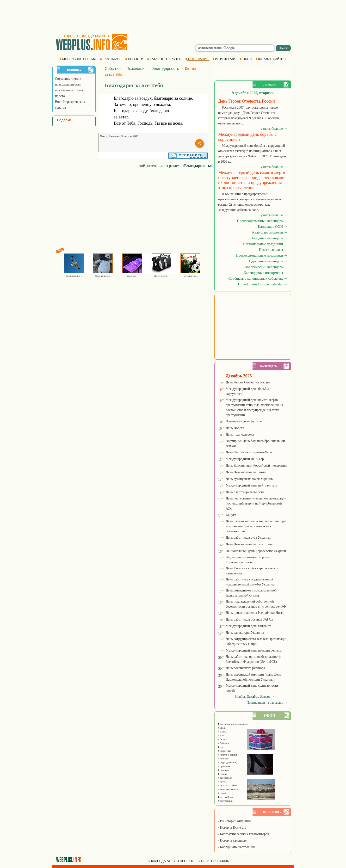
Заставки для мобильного (233, 724)
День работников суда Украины (248, 538)
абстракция (225, 801)
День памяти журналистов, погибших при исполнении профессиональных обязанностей (256, 526)
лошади (223, 758)
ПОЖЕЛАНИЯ (197, 59)
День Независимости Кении (246, 472)
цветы (222, 782)
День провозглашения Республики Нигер (255, 613)
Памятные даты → (273, 250)
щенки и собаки (227, 785)
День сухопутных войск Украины (249, 479)
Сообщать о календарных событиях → (258, 278)
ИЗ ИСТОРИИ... (226, 59)
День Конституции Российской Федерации (256, 465)
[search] (235, 48)
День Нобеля (235, 428)
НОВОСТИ (135, 59)
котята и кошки (227, 755)
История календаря (232, 840)
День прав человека (240, 434)
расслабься (225, 778)
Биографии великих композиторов (243, 834)
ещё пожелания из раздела (175, 166)
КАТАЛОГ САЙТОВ (271, 59)
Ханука (231, 515)
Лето (221, 735)
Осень (222, 739)
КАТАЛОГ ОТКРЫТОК (165, 59)
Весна (222, 732)
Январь (265, 697)
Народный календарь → (269, 238)
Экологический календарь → (265, 267)
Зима (221, 728)
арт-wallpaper (226, 797)
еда (220, 747)
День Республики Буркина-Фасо (249, 452)
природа (223, 770)
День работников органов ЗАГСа (249, 619)
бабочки (223, 743)
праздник (224, 766)
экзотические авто (229, 789)
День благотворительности (245, 492)
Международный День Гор (245, 459)
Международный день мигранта (249, 626)
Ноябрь (241, 697)
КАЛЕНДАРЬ (111, 59)
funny (222, 793)
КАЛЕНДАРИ (160, 861)
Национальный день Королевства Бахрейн (256, 551)
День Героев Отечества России (248, 382)
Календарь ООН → (273, 227)
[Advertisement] (173, 17)
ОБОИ (246, 59)
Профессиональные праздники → (262, 255)
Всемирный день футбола (244, 421)
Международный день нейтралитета (251, 485)
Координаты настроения (236, 847)
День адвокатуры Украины (245, 633)
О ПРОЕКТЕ (185, 861)
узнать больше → (274, 129)
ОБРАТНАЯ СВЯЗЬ (214, 861)
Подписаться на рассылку (267, 703)
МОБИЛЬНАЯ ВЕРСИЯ (78, 59)
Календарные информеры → (266, 273)
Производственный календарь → (262, 221)
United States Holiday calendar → (263, 284)
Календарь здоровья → (270, 232)
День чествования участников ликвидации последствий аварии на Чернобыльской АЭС (256, 503)
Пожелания (136, 69)
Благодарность (166, 69)
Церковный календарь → (268, 261)
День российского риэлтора (245, 668)
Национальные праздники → (265, 244)
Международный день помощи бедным (254, 650)
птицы (222, 774)
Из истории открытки (234, 821)
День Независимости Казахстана (249, 544)
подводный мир (227, 762)
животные (224, 751)
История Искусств (232, 828)
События (113, 69)
